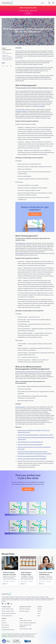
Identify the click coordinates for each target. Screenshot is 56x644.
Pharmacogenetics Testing (26, 621)
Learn (15, 35)
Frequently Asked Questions (8, 630)
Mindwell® (40, 609)
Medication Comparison (25, 609)
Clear (39, 616)
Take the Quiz (28, 489)
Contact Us (4, 623)
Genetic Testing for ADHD (7, 609)
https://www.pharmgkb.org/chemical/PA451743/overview (32, 456)
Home (10, 35)
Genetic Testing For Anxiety (26, 629)
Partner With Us (5, 627)
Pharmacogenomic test (7, 616)
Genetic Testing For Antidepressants (28, 623)
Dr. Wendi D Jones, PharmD (26, 35)
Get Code (28, 13)
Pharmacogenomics (20, 243)
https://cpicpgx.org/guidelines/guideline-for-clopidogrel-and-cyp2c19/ (35, 435)
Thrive (39, 613)
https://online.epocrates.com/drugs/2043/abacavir (30, 442)
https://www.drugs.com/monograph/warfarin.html (30, 445)
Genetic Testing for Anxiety (8, 611)
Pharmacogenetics (20, 407)
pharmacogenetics (40, 106)
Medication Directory (24, 611)
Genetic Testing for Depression (9, 613)
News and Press (5, 625)
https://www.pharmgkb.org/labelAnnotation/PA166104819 (32, 459)
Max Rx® (39, 611)
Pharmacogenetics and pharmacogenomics (27, 372)
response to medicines (21, 111)
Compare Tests (35, 214)
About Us (4, 621)
